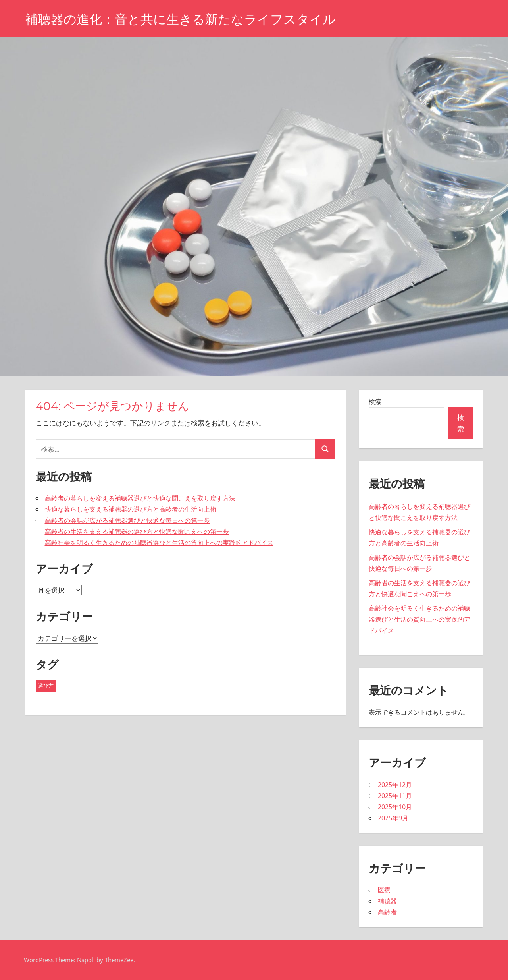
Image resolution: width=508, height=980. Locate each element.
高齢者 (387, 912)
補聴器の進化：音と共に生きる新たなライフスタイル (181, 19)
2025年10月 (395, 807)
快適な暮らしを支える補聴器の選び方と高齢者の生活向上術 (131, 509)
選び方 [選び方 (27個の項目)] (46, 686)
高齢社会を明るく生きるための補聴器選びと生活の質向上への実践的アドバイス (159, 543)
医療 (384, 890)
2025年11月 (395, 796)
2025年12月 (395, 785)
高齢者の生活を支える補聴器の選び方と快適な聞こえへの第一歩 (137, 532)
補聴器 (387, 901)
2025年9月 (393, 818)
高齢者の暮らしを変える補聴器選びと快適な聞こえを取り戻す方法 (140, 498)
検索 (375, 402)
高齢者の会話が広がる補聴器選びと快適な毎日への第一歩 (127, 520)
